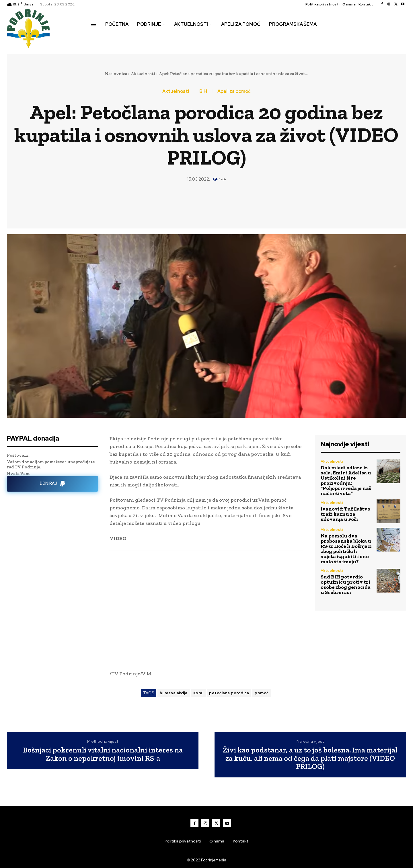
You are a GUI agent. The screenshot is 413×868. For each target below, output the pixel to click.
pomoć (262, 693)
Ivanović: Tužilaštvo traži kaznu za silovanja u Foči (345, 514)
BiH (203, 91)
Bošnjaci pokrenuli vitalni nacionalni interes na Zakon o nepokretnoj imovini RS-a (103, 754)
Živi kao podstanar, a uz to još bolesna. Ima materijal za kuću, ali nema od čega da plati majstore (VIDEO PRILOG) (310, 758)
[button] (97, 36)
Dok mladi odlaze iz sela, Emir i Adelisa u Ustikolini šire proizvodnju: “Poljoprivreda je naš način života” (346, 480)
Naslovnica (116, 74)
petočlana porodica (229, 693)
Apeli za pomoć (234, 91)
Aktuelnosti (143, 74)
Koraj (198, 693)
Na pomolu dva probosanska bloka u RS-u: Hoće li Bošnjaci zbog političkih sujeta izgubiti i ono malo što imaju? (346, 549)
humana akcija (174, 693)
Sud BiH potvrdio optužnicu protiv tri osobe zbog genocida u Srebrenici (346, 584)
